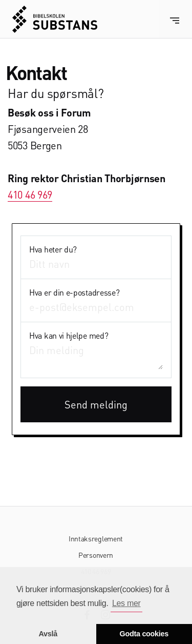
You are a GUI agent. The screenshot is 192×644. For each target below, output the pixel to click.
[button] (175, 19)
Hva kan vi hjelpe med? (69, 336)
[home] (55, 19)
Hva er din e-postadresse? (74, 292)
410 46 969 (30, 194)
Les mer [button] (126, 603)
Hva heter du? (53, 249)
